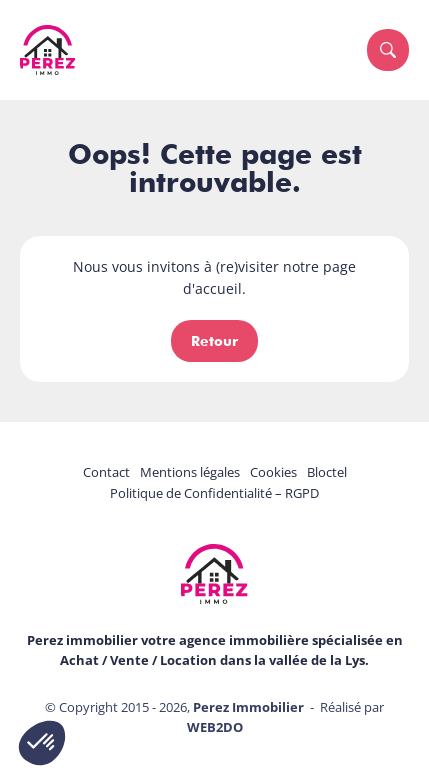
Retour (214, 341)
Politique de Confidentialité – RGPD (214, 493)
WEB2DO (215, 727)
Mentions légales (190, 472)
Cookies (273, 472)
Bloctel (327, 472)
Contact (106, 472)
